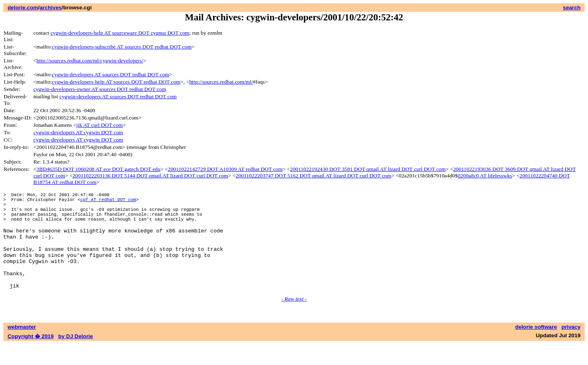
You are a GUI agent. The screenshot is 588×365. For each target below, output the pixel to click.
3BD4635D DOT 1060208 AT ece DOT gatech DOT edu (98, 169)
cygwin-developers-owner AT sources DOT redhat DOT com (100, 89)
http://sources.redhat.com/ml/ (221, 82)
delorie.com (23, 8)
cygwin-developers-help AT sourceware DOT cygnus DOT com (120, 33)
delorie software (536, 348)
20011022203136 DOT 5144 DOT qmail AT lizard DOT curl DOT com (150, 176)
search (572, 8)
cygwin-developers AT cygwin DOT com (78, 132)
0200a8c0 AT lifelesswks (485, 176)
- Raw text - (294, 320)
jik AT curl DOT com (100, 125)
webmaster (22, 348)
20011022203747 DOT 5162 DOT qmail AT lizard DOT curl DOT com (313, 176)
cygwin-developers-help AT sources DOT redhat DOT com (116, 82)
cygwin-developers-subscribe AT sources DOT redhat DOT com (122, 47)
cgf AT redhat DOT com (108, 202)
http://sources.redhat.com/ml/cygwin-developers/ (90, 61)
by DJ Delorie (76, 357)
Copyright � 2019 (30, 357)
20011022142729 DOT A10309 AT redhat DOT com (225, 169)
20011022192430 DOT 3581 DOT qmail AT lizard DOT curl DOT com (368, 169)
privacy (571, 348)
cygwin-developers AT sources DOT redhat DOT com (110, 74)
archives (51, 8)
